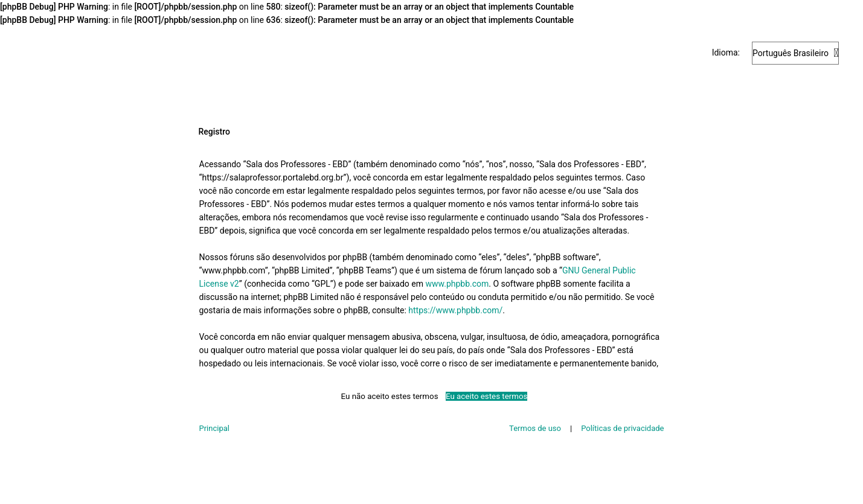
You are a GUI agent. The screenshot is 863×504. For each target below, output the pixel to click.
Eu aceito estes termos (486, 396)
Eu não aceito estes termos (390, 396)
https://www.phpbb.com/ (455, 310)
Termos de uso (535, 428)
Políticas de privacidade (622, 428)
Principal (214, 428)
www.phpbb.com (457, 284)
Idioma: (726, 53)
